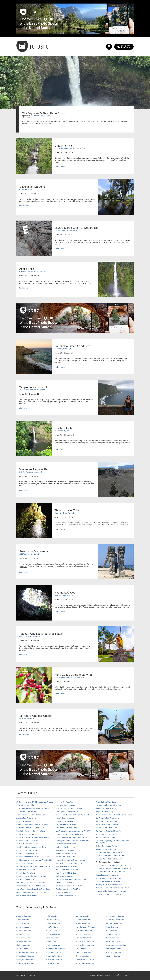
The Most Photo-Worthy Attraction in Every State (113, 869)
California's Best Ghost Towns (27, 844)
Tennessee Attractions (114, 923)
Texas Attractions (112, 927)
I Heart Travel (94, 975)
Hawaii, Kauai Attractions (25, 956)
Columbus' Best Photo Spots (27, 854)
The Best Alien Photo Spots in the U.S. (110, 852)
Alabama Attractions (24, 916)
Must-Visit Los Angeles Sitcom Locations (71, 860)
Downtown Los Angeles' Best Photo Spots (32, 876)
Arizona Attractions (23, 923)
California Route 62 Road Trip (27, 841)
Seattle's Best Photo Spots (105, 834)
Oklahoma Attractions (84, 952)
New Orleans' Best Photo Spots (67, 870)
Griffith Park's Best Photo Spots (28, 895)
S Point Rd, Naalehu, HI (63, 349)
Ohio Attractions (82, 949)
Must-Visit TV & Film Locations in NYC (70, 863)
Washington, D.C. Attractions (116, 945)
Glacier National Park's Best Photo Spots (31, 886)
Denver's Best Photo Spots (26, 870)
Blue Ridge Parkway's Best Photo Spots (31, 831)
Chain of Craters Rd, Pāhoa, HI (66, 230)
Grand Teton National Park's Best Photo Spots (33, 889)
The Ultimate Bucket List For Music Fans (110, 872)
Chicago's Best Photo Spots (27, 850)
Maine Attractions (52, 942)
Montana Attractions (83, 916)
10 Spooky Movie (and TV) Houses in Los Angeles (35, 802)
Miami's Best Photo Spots (65, 857)
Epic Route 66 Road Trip (25, 879)
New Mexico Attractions (84, 934)
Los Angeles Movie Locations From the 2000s (73, 837)
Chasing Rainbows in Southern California (31, 847)
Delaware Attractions (24, 942)
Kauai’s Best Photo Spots (65, 818)
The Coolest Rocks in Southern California (111, 865)
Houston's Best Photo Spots (66, 805)
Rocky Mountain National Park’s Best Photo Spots (114, 815)
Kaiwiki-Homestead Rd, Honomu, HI (32, 271)
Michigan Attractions (53, 952)
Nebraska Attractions (83, 920)
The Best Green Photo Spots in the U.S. (110, 856)
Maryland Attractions (54, 945)
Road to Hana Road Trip (104, 812)
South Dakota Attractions (115, 920)
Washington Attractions (114, 942)
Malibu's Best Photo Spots (66, 847)
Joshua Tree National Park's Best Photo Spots (73, 815)
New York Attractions (83, 938)
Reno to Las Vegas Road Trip (106, 808)
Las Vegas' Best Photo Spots (67, 828)
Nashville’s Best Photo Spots (67, 867)
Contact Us (128, 975)
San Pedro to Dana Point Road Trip (108, 831)
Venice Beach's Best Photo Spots (108, 881)
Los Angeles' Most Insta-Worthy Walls (70, 834)
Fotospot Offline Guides (41, 116)
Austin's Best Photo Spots (26, 821)
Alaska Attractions (23, 920)
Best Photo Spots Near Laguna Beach (30, 828)
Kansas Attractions (53, 931)
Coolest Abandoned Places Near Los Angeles (33, 857)
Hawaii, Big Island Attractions (27, 952)
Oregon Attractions (83, 956)
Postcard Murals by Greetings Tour (108, 805)
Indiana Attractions (53, 923)
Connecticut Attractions (25, 938)
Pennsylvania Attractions (85, 960)
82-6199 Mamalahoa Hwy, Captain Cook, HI (70, 677)
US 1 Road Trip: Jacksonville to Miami (109, 878)
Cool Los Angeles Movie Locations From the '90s (34, 860)
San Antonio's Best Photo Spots (107, 818)
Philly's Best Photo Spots (65, 892)
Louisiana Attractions (54, 938)
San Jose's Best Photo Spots (106, 828)
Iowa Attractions (52, 927)
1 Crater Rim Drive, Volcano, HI (31, 472)
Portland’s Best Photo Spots (106, 802)
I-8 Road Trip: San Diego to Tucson (69, 808)
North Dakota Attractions (85, 945)
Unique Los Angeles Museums (107, 875)
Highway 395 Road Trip (65, 802)
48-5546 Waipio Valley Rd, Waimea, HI (33, 390)
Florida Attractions (23, 945)
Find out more (60, 167)
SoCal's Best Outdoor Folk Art (107, 846)
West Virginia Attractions (114, 949)
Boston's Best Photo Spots (26, 834)
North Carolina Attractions (85, 942)
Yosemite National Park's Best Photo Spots (111, 891)
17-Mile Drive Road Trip (25, 805)
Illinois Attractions (52, 920)
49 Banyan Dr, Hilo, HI (27, 189)
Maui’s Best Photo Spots (65, 850)
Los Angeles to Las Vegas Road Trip (69, 844)
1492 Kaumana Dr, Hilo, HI (64, 595)
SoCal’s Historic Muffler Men (106, 849)
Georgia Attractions (23, 949)
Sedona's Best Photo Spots (106, 837)
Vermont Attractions (113, 934)
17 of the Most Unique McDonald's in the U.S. (33, 808)
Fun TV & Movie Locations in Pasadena (31, 883)
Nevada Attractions (83, 923)
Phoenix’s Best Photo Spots (66, 895)
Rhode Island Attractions (85, 963)
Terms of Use (117, 975)
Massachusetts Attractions (56, 949)
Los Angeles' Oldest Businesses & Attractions (72, 841)
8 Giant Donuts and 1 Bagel (26, 812)
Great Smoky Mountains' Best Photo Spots (32, 892)
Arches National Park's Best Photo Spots (31, 815)
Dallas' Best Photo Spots (25, 863)
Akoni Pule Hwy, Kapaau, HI (30, 636)
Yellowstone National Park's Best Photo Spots (112, 888)
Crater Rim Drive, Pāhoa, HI (65, 513)
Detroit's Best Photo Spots (26, 873)
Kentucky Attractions (54, 934)
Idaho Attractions (52, 916)
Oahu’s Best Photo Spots (65, 876)
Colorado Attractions (24, 934)
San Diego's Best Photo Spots (107, 821)
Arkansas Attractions (24, 927)
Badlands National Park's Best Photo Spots (32, 824)
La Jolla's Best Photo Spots (66, 824)
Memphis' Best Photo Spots (66, 854)
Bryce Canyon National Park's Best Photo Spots (34, 837)
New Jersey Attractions (84, 931)
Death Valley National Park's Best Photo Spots (33, 867)
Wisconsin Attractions (113, 952)
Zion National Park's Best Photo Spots (110, 894)
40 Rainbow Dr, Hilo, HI (63, 431)
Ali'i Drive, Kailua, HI (27, 718)
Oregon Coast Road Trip (65, 883)
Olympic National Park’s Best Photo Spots (71, 879)
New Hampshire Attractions (86, 927)
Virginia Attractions (112, 938)
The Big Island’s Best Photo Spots (108, 862)
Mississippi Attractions (54, 960)
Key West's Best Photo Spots (67, 821)
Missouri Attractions (53, 963)
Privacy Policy (105, 975)
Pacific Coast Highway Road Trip (68, 889)
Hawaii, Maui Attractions (25, 960)
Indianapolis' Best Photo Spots (67, 812)
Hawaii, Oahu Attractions (25, 963)
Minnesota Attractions (54, 956)
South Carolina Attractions (115, 916)
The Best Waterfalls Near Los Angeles (109, 859)
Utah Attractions (111, 931)
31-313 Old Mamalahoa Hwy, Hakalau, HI (70, 148)
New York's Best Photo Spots (67, 873)
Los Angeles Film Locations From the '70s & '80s (74, 831)
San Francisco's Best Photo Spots (108, 824)
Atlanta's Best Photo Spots (26, 818)
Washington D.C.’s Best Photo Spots (109, 885)
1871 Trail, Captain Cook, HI (30, 554)
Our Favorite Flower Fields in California (70, 886)
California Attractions (24, 931)
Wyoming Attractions (113, 956)
